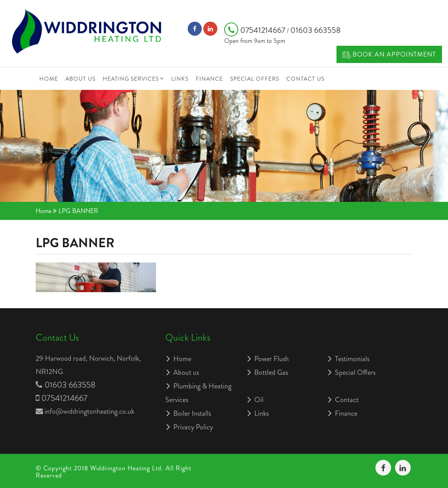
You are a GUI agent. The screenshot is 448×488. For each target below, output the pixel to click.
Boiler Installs (192, 413)
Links (180, 79)
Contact (347, 400)
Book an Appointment (389, 54)
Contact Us (305, 79)
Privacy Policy (193, 427)
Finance (209, 79)
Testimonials (352, 359)
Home (49, 79)
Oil (259, 400)
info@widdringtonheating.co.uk (89, 411)
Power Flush (272, 359)
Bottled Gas (271, 372)
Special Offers (255, 79)
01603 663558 (315, 30)
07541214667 (255, 30)
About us (80, 79)
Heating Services (131, 79)
